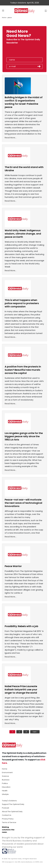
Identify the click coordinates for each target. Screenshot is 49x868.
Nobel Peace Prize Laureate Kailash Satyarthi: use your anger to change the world (21, 689)
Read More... (11, 138)
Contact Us (7, 815)
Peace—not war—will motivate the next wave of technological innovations (23, 503)
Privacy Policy (8, 819)
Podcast (5, 808)
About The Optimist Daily (12, 812)
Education (6, 787)
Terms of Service (9, 822)
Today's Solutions (9, 801)
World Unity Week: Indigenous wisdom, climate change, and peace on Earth (23, 234)
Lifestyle (5, 794)
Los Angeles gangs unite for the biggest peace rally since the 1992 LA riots (24, 436)
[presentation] (21, 51)
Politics (5, 783)
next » (35, 732)
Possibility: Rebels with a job (21, 626)
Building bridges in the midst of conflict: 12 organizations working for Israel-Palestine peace (24, 102)
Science (5, 776)
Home (4, 18)
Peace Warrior (13, 566)
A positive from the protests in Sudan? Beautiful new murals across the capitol (23, 370)
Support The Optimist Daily (13, 804)
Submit (39, 66)
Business (6, 780)
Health (5, 791)
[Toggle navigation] (3, 11)
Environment (7, 772)
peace (10, 18)
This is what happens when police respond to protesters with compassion (22, 303)
